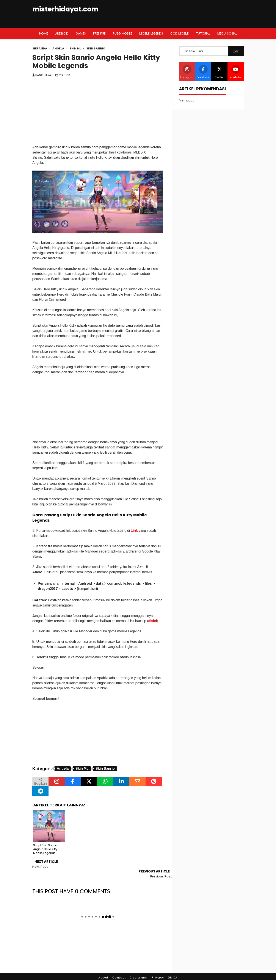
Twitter (220, 72)
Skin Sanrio (105, 769)
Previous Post (161, 867)
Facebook (203, 72)
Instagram (187, 72)
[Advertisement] (98, 112)
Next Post (40, 867)
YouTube (236, 72)
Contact (119, 968)
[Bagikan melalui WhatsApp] (105, 781)
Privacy (158, 968)
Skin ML (82, 769)
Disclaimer (139, 968)
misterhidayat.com (65, 9)
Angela (63, 769)
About (103, 968)
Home (44, 33)
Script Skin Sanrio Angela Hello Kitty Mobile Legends (96, 62)
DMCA (173, 968)
